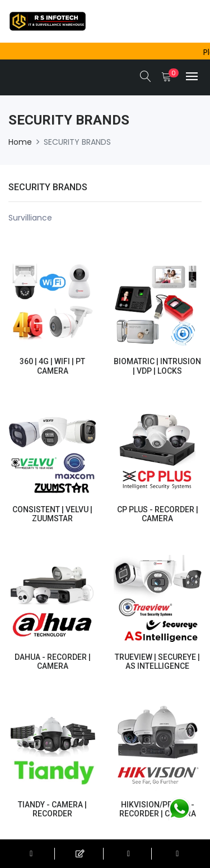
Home (20, 142)
